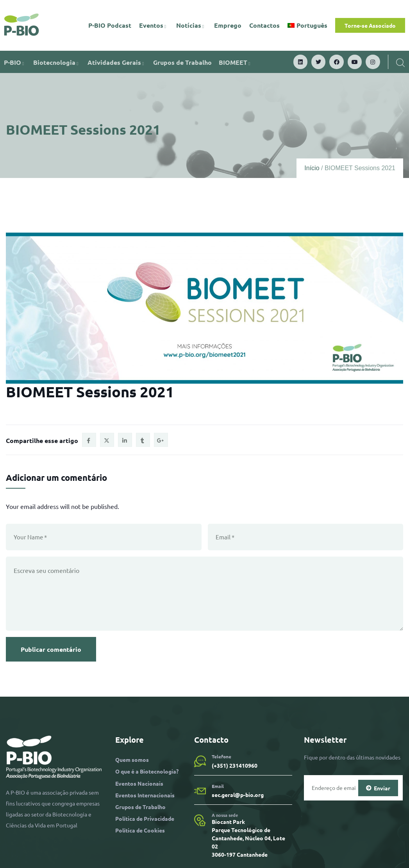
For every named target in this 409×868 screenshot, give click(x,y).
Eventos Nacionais (139, 783)
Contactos (264, 25)
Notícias (191, 25)
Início (312, 168)
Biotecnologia (57, 62)
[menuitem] (307, 25)
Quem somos (132, 759)
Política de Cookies (140, 830)
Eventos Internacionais (145, 795)
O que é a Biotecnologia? (147, 771)
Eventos (154, 25)
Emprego (228, 25)
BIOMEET (236, 62)
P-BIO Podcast (110, 25)
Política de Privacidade (145, 818)
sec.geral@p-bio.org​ (238, 795)
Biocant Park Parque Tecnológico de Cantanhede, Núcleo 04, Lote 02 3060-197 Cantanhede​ (248, 838)
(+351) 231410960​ (235, 765)
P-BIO (15, 62)
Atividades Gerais (117, 62)
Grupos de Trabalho (182, 62)
